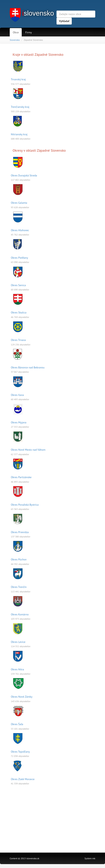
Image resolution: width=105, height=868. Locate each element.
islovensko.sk (33, 858)
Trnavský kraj (18, 79)
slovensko (38, 13)
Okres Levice (18, 642)
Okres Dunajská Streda (24, 175)
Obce (16, 32)
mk (94, 858)
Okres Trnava (18, 340)
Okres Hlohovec (20, 230)
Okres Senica (18, 285)
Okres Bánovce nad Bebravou (28, 367)
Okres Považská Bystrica (25, 505)
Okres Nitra (17, 669)
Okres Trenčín (19, 587)
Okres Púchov (19, 559)
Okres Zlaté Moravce (23, 779)
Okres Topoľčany (20, 752)
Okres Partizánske (21, 477)
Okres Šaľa (17, 724)
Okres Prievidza (20, 532)
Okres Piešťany (19, 258)
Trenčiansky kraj (20, 107)
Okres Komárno (20, 614)
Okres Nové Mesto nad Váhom (28, 450)
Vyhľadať (64, 21)
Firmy (29, 32)
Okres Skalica (19, 312)
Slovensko (15, 40)
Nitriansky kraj (19, 134)
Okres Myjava (19, 422)
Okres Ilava (17, 395)
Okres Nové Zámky (22, 697)
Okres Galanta (19, 203)
